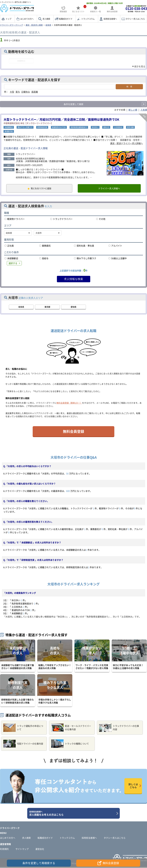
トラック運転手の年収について (23, 729)
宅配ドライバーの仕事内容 (23, 745)
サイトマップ (22, 850)
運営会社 (40, 850)
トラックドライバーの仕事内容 (119, 729)
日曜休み (26, 92)
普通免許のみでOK (59, 127)
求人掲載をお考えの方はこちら (72, 814)
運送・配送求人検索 (34, 25)
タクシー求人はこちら (135, 19)
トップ (8, 19)
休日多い (95, 127)
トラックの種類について (70, 745)
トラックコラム (88, 19)
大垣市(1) (21, 61)
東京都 (47, 308)
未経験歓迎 (9, 127)
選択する (13, 264)
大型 (12, 92)
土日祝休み (118, 127)
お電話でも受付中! (136, 9)
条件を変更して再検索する (39, 863)
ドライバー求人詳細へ (108, 189)
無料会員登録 (73, 432)
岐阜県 (48, 25)
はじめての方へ (27, 19)
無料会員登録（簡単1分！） (69, 404)
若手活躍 (130, 127)
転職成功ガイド (66, 19)
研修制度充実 (42, 127)
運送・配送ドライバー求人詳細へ (126, 143)
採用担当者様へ (110, 19)
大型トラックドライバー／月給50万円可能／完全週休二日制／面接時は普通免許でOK (61, 119)
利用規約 (4, 850)
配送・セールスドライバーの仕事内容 (71, 729)
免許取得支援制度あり (79, 127)
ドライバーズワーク (10, 829)
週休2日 (106, 127)
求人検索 (46, 19)
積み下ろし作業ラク (25, 127)
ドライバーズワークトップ (11, 25)
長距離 (35, 92)
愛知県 (73, 308)
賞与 (18, 92)
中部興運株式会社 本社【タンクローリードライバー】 (28, 123)
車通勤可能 (9, 131)
